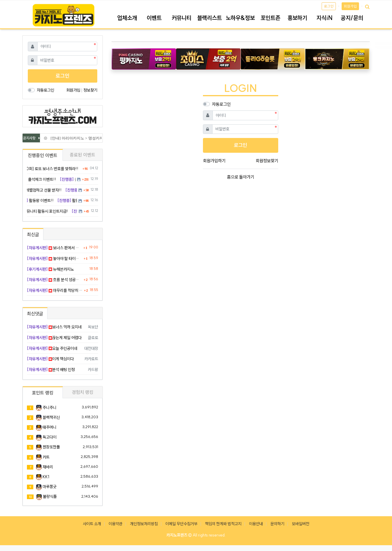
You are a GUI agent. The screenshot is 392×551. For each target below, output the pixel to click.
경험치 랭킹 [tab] (83, 392)
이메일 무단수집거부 (181, 524)
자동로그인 (221, 104)
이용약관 (116, 524)
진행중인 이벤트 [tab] (43, 155)
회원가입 (350, 6)
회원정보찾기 (267, 161)
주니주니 (50, 408)
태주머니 (50, 427)
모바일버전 (301, 524)
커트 (46, 457)
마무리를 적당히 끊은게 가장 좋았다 (55, 290)
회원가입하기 (214, 161)
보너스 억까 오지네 (54, 327)
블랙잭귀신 (51, 417)
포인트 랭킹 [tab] (43, 393)
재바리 (48, 467)
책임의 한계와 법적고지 (223, 524)
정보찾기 (90, 90)
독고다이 (50, 437)
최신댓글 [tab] (35, 314)
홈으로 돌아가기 (241, 177)
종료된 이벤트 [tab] (83, 155)
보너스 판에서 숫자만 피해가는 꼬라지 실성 (54, 248)
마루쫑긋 (50, 487)
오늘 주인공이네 (52, 348)
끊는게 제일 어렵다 (54, 338)
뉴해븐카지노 (50, 269)
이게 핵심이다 (50, 359)
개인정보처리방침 (144, 524)
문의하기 (277, 524)
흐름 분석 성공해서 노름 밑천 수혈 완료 (55, 280)
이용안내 (256, 524)
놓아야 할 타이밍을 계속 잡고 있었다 (55, 259)
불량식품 (50, 497)
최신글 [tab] (33, 234)
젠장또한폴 (51, 447)
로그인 (329, 6)
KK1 (46, 477)
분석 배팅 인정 (51, 370)
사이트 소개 (92, 524)
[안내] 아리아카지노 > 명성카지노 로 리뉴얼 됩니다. (92, 138)
